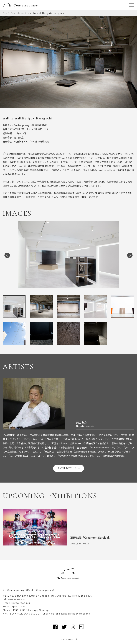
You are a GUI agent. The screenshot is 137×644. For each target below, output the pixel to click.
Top (5, 13)
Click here (48, 614)
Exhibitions (17, 13)
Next (130, 255)
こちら (37, 614)
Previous (7, 255)
